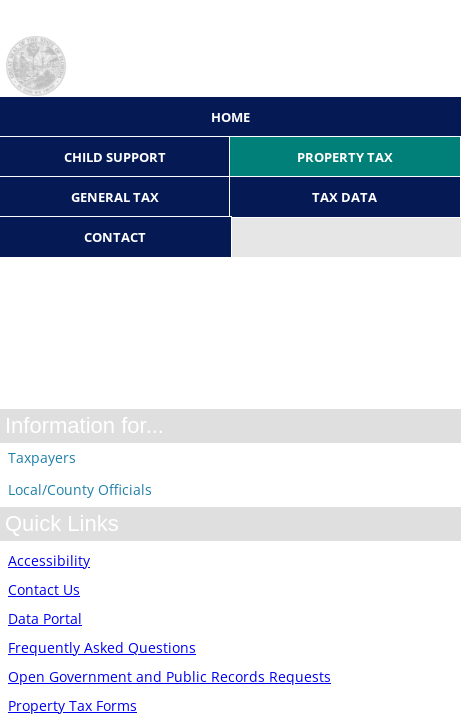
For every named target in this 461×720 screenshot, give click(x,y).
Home (230, 117)
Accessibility (49, 560)
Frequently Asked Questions (102, 647)
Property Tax (345, 157)
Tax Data (344, 197)
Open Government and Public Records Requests (169, 676)
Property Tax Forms (72, 705)
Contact (115, 237)
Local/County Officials (80, 489)
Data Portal (45, 618)
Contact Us (44, 589)
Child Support (115, 157)
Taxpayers (42, 457)
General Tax (115, 197)
